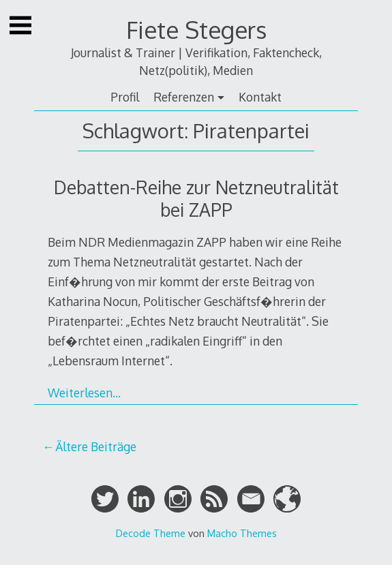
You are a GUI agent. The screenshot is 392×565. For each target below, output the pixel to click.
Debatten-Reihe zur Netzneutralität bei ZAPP (196, 198)
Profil (125, 97)
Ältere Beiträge (96, 446)
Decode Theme (151, 533)
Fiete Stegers (196, 30)
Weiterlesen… (84, 393)
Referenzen (184, 97)
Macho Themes (242, 533)
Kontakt (260, 97)
